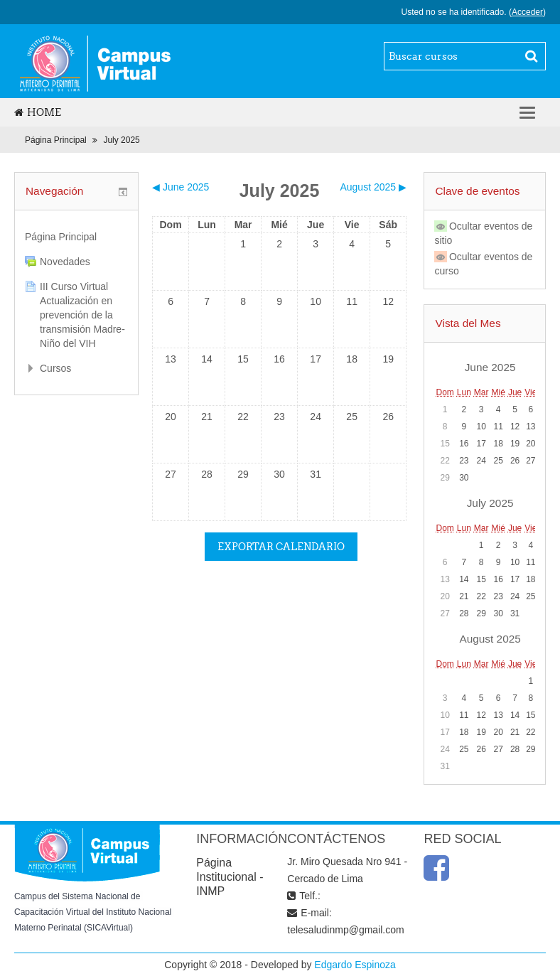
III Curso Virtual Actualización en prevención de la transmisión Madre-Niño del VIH (82, 315)
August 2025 (490, 639)
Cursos (55, 368)
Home (38, 112)
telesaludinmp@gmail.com (345, 930)
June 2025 (490, 367)
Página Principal (56, 140)
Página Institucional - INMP (230, 877)
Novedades (65, 262)
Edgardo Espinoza (355, 965)
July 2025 (121, 140)
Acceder (527, 12)
